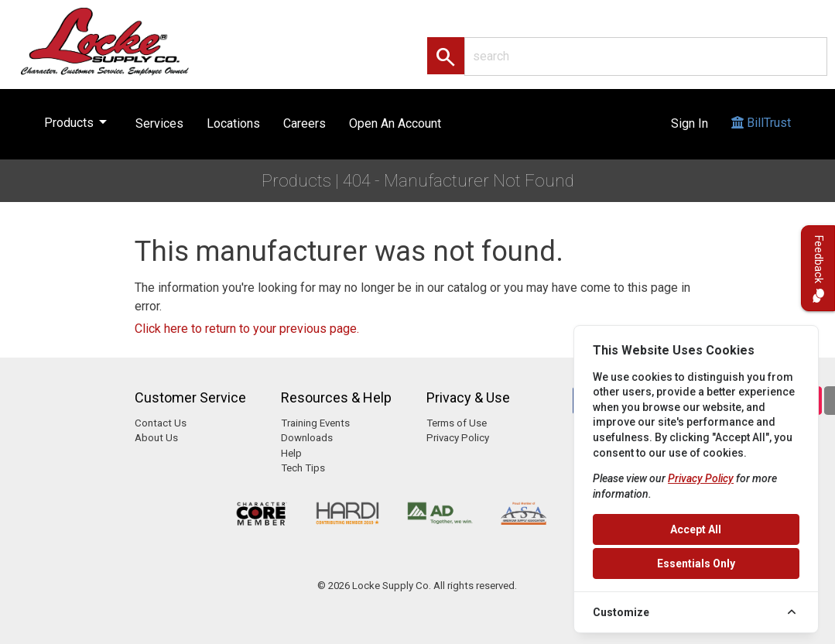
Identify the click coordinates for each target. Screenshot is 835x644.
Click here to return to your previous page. (247, 329)
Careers (305, 123)
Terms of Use (457, 423)
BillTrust (761, 137)
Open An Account (395, 123)
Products (78, 119)
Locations (233, 123)
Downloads (307, 438)
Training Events (315, 423)
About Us (156, 438)
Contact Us (161, 423)
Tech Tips (303, 468)
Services (159, 123)
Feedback (818, 268)
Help (291, 453)
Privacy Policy (458, 438)
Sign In (690, 123)
